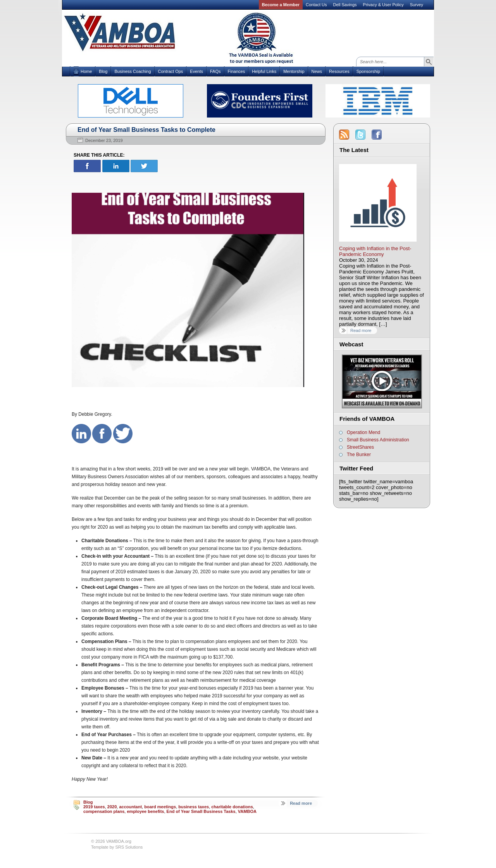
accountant (130, 807)
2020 (112, 807)
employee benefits (145, 811)
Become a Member (281, 5)
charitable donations (232, 807)
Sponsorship (368, 71)
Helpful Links (264, 71)
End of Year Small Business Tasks (201, 811)
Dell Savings (345, 5)
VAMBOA (247, 811)
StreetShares (360, 447)
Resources (339, 71)
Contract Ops (171, 71)
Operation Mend (363, 432)
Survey (417, 5)
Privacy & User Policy (383, 5)
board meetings (160, 807)
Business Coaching (133, 71)
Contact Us (316, 5)
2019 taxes (94, 807)
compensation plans (104, 811)
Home (86, 71)
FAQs (215, 71)
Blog (103, 71)
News (317, 71)
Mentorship (294, 71)
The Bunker (359, 455)
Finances (237, 71)
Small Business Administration (378, 440)
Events (196, 71)
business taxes (194, 807)
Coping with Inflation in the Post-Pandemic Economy (375, 251)
